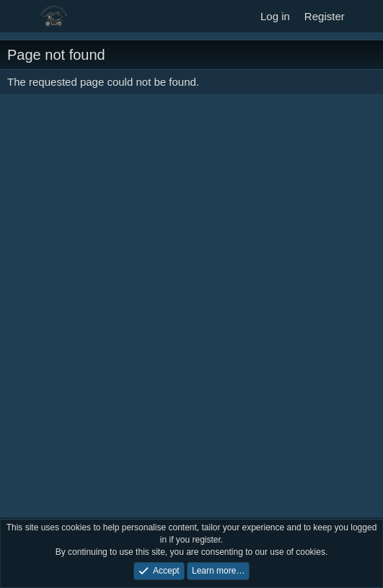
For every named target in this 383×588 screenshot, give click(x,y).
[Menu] (20, 17)
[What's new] (366, 16)
